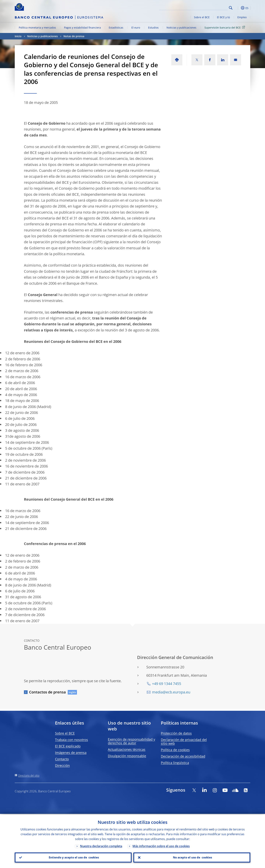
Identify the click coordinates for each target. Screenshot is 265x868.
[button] (237, 8)
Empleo (242, 17)
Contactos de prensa (47, 692)
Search (231, 8)
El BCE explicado (68, 746)
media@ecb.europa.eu (171, 692)
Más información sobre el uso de (161, 845)
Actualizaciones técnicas (127, 749)
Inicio (18, 36)
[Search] (209, 7)
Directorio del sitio (29, 775)
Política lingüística (175, 763)
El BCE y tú (224, 17)
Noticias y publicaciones (181, 28)
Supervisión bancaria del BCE (225, 27)
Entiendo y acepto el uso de (73, 857)
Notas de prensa (74, 36)
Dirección (62, 765)
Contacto (62, 759)
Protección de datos (176, 733)
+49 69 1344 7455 (167, 684)
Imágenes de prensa (71, 753)
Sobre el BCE (202, 17)
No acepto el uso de (192, 857)
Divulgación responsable (127, 756)
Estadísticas (116, 28)
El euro (136, 28)
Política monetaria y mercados (37, 28)
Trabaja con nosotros (71, 740)
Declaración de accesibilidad (183, 756)
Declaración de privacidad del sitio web (184, 742)
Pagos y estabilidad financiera (82, 28)
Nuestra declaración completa (101, 845)
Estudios (153, 28)
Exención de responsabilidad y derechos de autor (131, 741)
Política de (175, 750)
